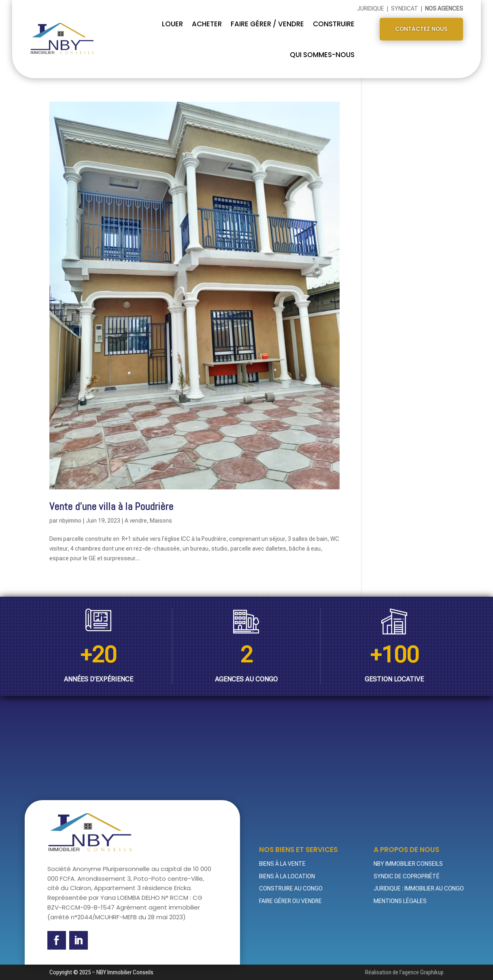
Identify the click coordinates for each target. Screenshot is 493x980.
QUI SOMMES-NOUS (322, 54)
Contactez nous (421, 30)
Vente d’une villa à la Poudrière (111, 506)
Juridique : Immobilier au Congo (419, 888)
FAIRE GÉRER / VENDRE (267, 23)
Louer (172, 23)
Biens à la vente (282, 863)
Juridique (371, 9)
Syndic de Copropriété (407, 875)
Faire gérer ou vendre (290, 901)
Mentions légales (400, 901)
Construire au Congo (291, 888)
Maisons (161, 520)
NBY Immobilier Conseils (408, 863)
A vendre (136, 520)
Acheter (207, 23)
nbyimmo (70, 520)
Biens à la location (287, 875)
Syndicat (405, 9)
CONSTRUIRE (334, 23)
